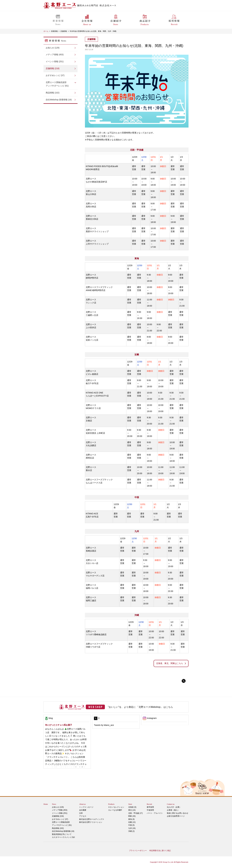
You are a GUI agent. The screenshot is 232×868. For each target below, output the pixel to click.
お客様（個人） (173, 810)
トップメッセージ (86, 807)
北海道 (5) (132, 807)
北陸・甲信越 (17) (135, 813)
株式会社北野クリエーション (91, 822)
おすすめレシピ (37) (55, 75)
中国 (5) (131, 825)
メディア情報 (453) (55, 55)
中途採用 (150, 810)
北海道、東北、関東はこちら (170, 663)
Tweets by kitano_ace (104, 725)
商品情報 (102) (53, 93)
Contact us (171, 804)
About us (82, 804)
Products (111, 804)
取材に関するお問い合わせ (178, 813)
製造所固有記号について (62, 834)
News (54, 804)
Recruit (149, 804)
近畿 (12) (132, 822)
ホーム (46, 31)
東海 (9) (131, 819)
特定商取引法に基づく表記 (160, 851)
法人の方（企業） (174, 807)
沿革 (81, 813)
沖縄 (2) (131, 831)
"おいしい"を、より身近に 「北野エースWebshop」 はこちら (140, 707)
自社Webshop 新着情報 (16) (59, 100)
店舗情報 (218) (53, 68)
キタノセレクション (116, 807)
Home (46, 804)
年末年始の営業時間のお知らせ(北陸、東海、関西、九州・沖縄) (93, 31)
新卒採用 (150, 807)
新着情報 (54, 31)
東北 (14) (132, 810)
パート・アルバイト (155, 813)
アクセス (83, 816)
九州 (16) (132, 828)
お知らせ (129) (53, 48)
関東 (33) (132, 816)
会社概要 (83, 810)
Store (130, 804)
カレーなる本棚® (115, 810)
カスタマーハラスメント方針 (63, 837)
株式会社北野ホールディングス (92, 819)
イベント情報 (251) (55, 61)
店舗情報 (64, 31)
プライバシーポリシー (138, 851)
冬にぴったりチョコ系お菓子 (59, 725)
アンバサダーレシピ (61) (61, 84)
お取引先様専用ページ (176, 816)
